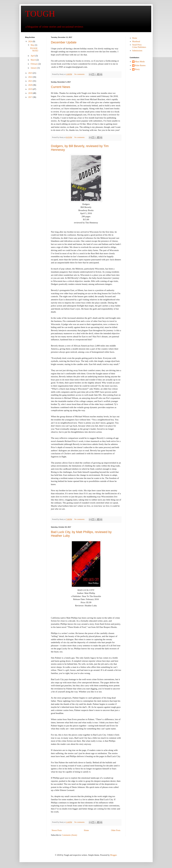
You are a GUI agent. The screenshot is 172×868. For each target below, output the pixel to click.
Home (86, 830)
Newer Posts (57, 830)
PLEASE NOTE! (34, 50)
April (33, 56)
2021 (31, 81)
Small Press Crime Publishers (139, 46)
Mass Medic (140, 62)
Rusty (137, 69)
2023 (31, 73)
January (34, 68)
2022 (31, 77)
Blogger (113, 855)
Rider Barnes (140, 65)
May (33, 45)
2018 (31, 93)
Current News (61, 87)
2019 (31, 89)
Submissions (137, 51)
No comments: (80, 74)
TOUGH (40, 14)
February (35, 64)
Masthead (136, 41)
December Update (64, 42)
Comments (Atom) (70, 835)
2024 (31, 41)
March (34, 60)
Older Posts (116, 830)
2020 (31, 85)
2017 (31, 97)
